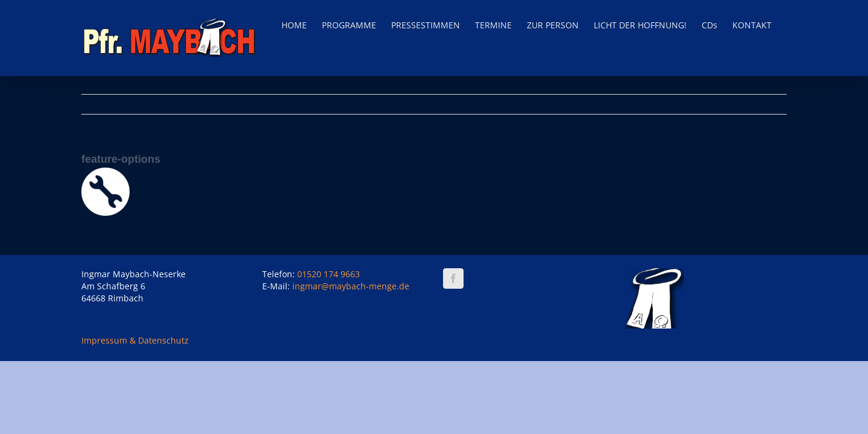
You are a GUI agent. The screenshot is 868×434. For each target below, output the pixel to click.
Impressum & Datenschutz (135, 340)
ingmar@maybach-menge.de (351, 286)
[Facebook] (453, 278)
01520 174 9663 (329, 274)
